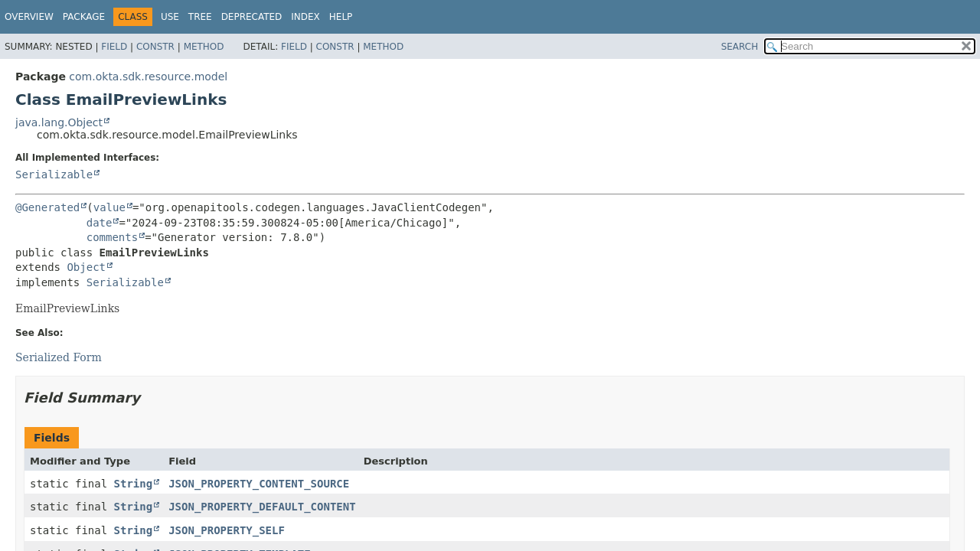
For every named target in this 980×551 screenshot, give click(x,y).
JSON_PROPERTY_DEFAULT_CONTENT (262, 507)
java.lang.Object (59, 122)
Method (204, 47)
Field (114, 47)
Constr (155, 47)
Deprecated (252, 17)
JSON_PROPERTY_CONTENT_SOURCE (259, 484)
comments (112, 237)
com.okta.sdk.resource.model (148, 77)
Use (170, 17)
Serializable (54, 174)
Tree (200, 17)
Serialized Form (59, 357)
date (100, 223)
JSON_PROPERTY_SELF (227, 530)
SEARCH (740, 47)
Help (341, 17)
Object (86, 267)
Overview (29, 17)
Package (84, 17)
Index (305, 17)
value (109, 207)
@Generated (47, 207)
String (134, 484)
